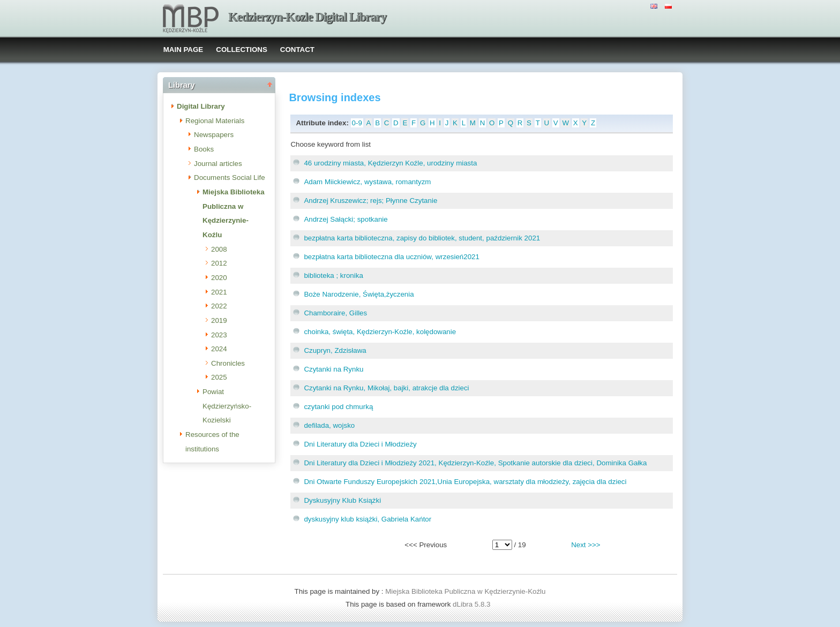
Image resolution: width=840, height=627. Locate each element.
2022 (219, 306)
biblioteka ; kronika (333, 275)
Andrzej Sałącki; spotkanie (346, 219)
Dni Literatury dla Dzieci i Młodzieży (360, 444)
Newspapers (214, 135)
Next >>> (586, 545)
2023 (219, 335)
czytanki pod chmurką (338, 407)
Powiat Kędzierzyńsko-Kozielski (227, 406)
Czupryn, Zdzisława (335, 350)
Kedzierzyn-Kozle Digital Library (307, 17)
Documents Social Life (230, 177)
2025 (219, 377)
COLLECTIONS (242, 50)
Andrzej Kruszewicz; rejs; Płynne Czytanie (370, 201)
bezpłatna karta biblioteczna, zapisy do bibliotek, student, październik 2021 (422, 238)
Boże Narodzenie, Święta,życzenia (359, 294)
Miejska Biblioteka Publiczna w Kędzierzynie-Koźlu (465, 591)
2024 (219, 349)
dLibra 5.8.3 (472, 604)
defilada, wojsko (329, 425)
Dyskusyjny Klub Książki (342, 500)
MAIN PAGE (183, 50)
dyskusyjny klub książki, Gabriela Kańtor (367, 519)
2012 (219, 263)
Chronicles (228, 363)
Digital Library (201, 106)
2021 (219, 292)
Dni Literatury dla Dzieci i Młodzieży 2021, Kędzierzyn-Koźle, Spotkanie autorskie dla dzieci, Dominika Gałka (475, 463)
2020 (219, 278)
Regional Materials (215, 121)
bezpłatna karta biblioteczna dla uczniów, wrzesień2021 (391, 257)
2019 (219, 320)
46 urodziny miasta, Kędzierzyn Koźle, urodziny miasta (390, 163)
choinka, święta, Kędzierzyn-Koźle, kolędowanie (380, 332)
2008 (219, 249)
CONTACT (297, 50)
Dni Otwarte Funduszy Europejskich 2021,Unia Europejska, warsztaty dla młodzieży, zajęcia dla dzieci (465, 482)
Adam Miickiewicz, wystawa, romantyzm (367, 182)
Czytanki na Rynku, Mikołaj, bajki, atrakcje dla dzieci (386, 388)
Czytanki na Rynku (333, 369)
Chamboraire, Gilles (335, 313)
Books (204, 149)
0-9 (357, 123)
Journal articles (218, 164)
